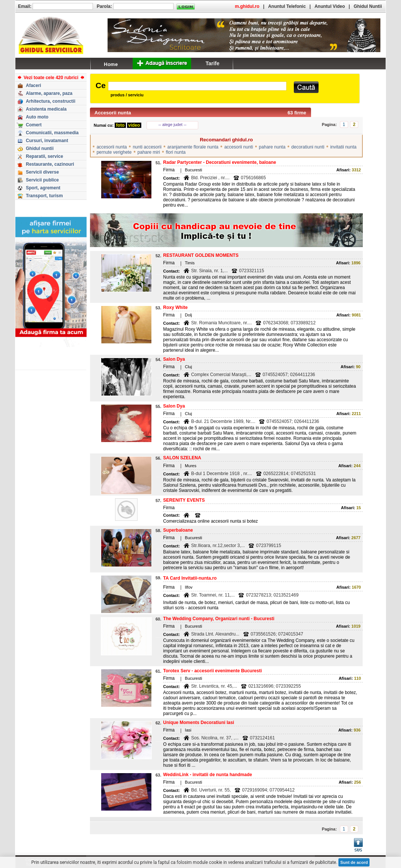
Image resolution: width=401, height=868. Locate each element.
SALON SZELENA (182, 458)
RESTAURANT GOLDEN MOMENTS (201, 255)
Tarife (212, 63)
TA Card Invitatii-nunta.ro (190, 578)
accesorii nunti (239, 147)
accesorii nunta (112, 147)
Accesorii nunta (113, 113)
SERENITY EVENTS (184, 500)
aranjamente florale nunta (193, 147)
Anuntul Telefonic (287, 6)
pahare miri (149, 152)
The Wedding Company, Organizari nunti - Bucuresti (219, 619)
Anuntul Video (330, 6)
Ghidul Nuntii (368, 6)
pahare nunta (272, 147)
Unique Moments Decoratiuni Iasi (198, 723)
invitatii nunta (343, 147)
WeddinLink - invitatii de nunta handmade (207, 775)
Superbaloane (178, 530)
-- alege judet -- (173, 124)
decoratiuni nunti (308, 147)
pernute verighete (114, 152)
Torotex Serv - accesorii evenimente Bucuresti (212, 671)
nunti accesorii (147, 147)
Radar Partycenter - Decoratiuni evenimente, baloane (219, 162)
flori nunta (176, 152)
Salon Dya (174, 359)
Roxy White (175, 307)
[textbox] (197, 86)
